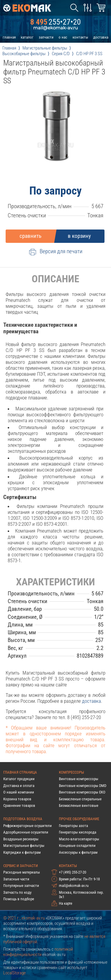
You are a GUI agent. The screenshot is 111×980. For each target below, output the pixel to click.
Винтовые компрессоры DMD (83, 786)
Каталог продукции (19, 779)
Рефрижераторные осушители (28, 826)
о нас (63, 37)
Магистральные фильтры (24, 846)
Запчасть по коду (17, 892)
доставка (101, 37)
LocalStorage (15, 973)
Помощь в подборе (19, 899)
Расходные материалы (22, 872)
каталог (27, 37)
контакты (80, 37)
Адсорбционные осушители (26, 832)
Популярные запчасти (21, 886)
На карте (66, 903)
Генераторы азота (73, 826)
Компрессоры (71, 772)
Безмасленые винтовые (79, 805)
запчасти (46, 37)
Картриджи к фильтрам (22, 852)
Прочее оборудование (79, 819)
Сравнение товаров (19, 805)
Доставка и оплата (19, 786)
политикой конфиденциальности (38, 952)
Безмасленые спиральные (80, 799)
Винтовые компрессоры (79, 779)
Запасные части (16, 879)
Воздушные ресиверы (21, 839)
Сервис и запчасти (21, 866)
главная (9, 37)
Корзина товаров (17, 799)
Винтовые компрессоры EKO (82, 792)
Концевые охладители (77, 846)
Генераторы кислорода (78, 832)
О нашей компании (19, 792)
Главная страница (20, 772)
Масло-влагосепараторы (79, 839)
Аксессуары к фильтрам (78, 852)
